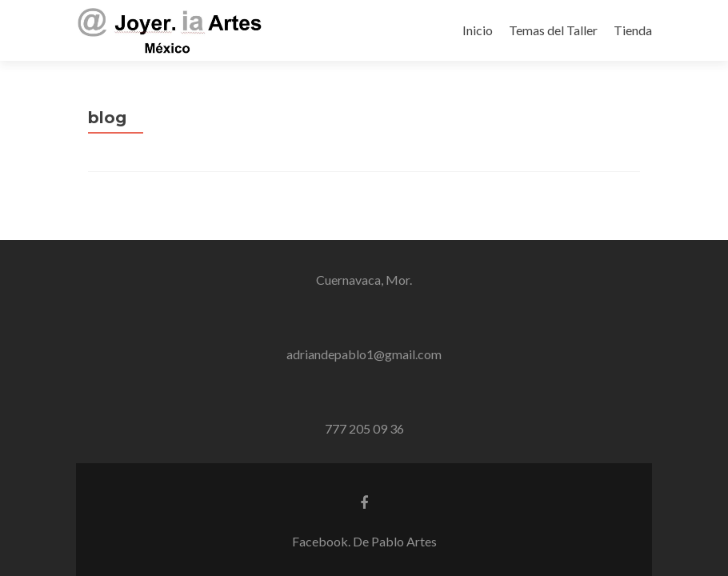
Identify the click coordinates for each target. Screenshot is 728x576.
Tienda (633, 30)
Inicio (478, 30)
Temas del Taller (553, 30)
